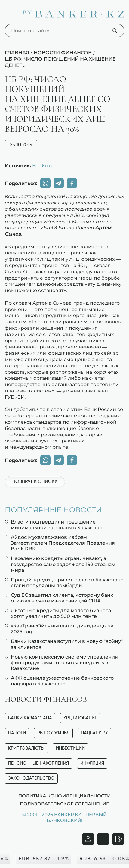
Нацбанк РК (94, 733)
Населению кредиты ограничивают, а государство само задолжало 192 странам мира (60, 564)
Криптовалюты (26, 748)
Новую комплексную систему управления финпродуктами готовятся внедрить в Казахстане (61, 663)
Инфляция (92, 763)
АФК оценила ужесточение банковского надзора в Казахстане (59, 681)
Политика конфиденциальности (64, 796)
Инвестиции (70, 748)
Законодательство (31, 778)
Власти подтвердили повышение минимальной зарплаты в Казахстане (55, 525)
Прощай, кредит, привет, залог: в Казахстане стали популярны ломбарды (64, 583)
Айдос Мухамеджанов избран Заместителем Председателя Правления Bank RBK (60, 543)
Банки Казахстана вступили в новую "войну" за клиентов (64, 644)
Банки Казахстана (30, 718)
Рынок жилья (53, 733)
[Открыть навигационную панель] (103, 839)
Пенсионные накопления (38, 763)
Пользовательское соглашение (64, 804)
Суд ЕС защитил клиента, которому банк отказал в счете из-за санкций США (59, 598)
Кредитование (80, 718)
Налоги (17, 733)
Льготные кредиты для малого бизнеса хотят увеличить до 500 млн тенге (58, 613)
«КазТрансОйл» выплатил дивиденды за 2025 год (59, 629)
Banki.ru (42, 165)
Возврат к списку (35, 482)
